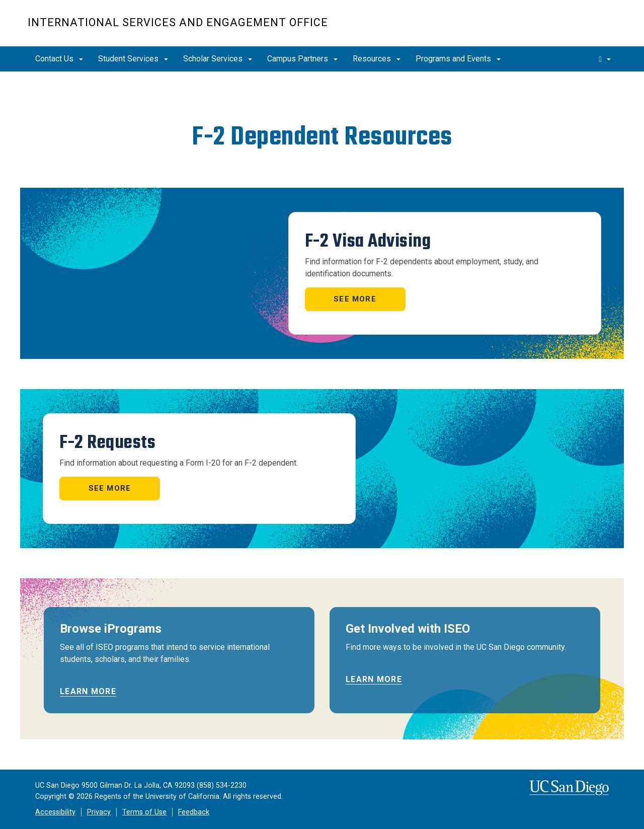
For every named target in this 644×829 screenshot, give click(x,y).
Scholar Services (218, 59)
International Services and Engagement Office (178, 22)
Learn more (88, 691)
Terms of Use (144, 812)
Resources (377, 59)
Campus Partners (302, 59)
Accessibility (55, 812)
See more (355, 299)
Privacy (99, 812)
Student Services (133, 59)
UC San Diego (559, 28)
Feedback (194, 812)
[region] (322, 91)
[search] (605, 59)
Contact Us (59, 59)
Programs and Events (458, 59)
